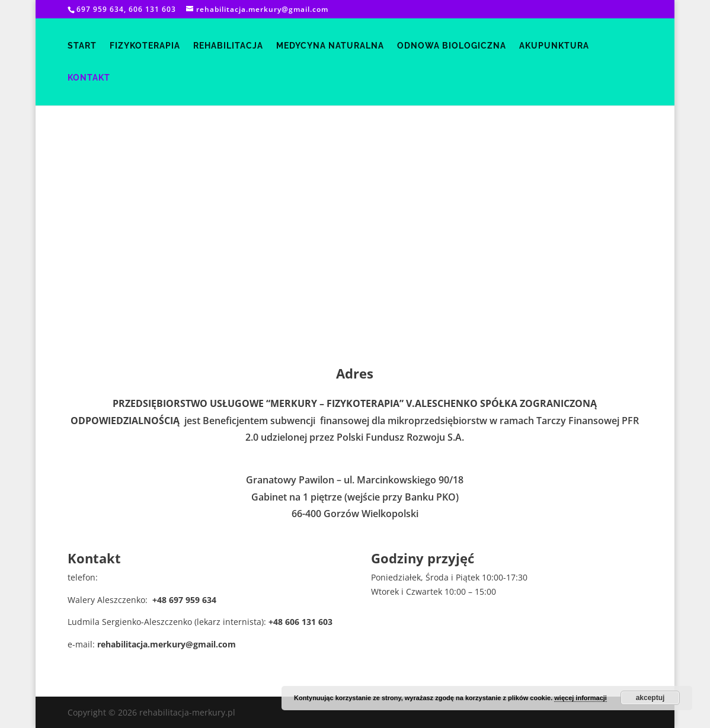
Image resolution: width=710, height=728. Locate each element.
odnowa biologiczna (452, 46)
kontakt (89, 78)
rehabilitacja (228, 46)
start (82, 46)
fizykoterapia (145, 46)
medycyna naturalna (330, 46)
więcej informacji (581, 698)
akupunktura (554, 46)
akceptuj (650, 698)
